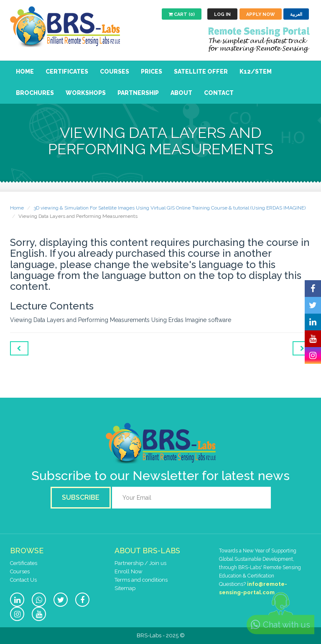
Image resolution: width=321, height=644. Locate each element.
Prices (152, 72)
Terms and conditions (141, 580)
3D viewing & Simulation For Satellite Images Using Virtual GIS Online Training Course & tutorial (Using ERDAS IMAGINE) (169, 208)
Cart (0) (182, 14)
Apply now (261, 14)
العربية (296, 14)
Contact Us (23, 580)
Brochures (35, 93)
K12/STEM (256, 72)
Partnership (138, 93)
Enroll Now (129, 571)
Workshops (86, 93)
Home (25, 72)
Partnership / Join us (140, 563)
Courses (115, 72)
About (181, 93)
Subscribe (81, 497)
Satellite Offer (201, 72)
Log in (222, 14)
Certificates (67, 72)
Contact (219, 93)
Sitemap (125, 588)
